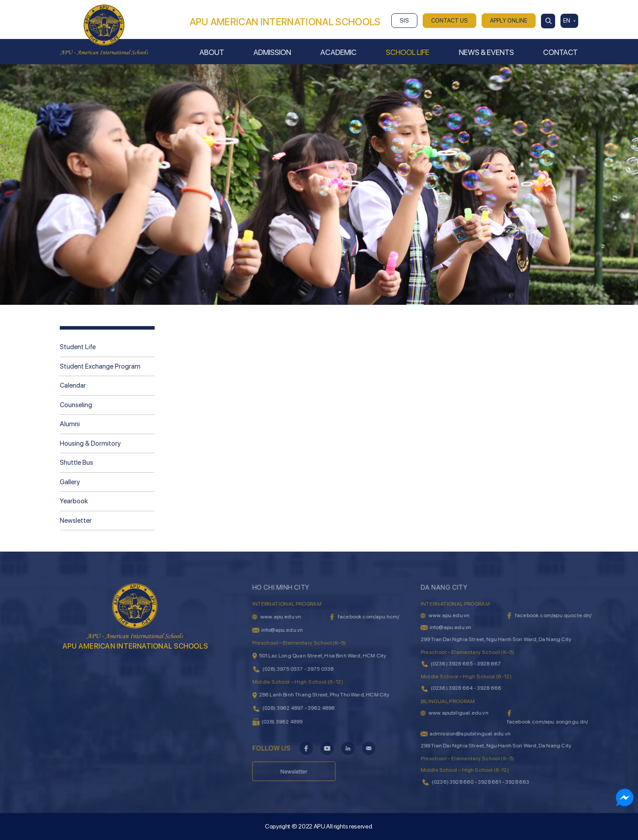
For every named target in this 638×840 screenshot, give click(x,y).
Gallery (70, 482)
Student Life (78, 347)
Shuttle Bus (76, 463)
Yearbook (74, 501)
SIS (404, 21)
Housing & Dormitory (90, 443)
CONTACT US (449, 21)
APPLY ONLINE (509, 21)
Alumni (70, 424)
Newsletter (76, 521)
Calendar (73, 385)
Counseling (76, 405)
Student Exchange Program (100, 366)
